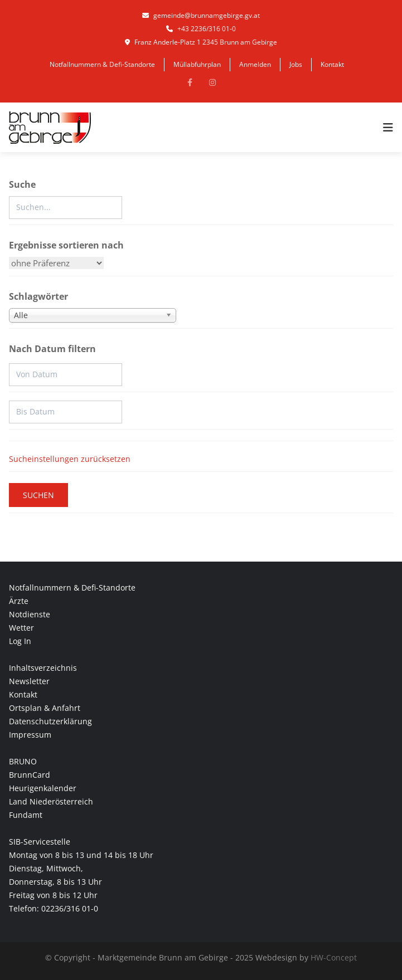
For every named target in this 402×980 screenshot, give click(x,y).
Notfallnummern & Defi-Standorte (102, 64)
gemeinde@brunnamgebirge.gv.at (201, 15)
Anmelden (255, 64)
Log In (20, 641)
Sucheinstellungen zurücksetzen (70, 459)
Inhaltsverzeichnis (43, 668)
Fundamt (26, 815)
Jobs (296, 64)
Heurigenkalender (43, 788)
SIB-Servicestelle (40, 842)
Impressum (30, 735)
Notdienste (30, 614)
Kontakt (332, 64)
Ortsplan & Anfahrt (45, 708)
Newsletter (29, 681)
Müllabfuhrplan (197, 64)
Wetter (21, 628)
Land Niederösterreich (51, 801)
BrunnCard (30, 775)
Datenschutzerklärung (50, 721)
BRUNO (23, 761)
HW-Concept (334, 957)
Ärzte (19, 601)
